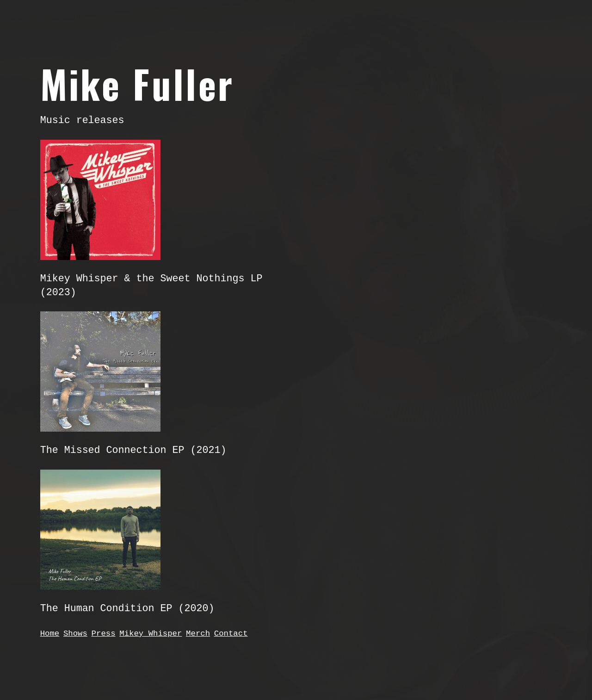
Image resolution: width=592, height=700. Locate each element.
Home (50, 634)
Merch (198, 634)
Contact (231, 634)
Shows (75, 634)
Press (104, 634)
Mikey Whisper (151, 634)
